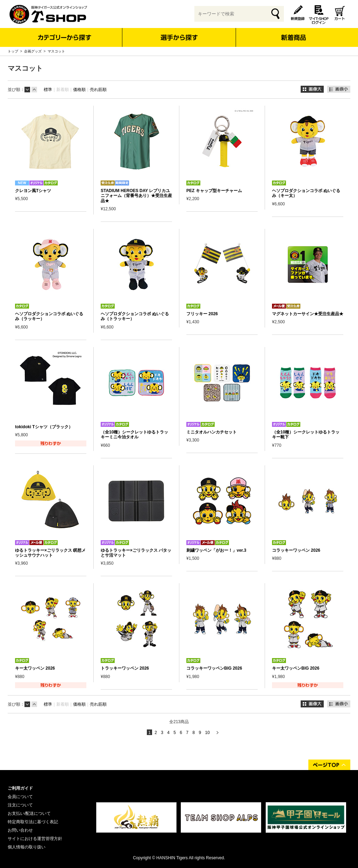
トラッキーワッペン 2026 (125, 668)
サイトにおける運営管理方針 (35, 839)
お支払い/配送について (29, 813)
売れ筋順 (98, 90)
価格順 (79, 90)
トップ (13, 51)
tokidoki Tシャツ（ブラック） (44, 427)
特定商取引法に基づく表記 (33, 822)
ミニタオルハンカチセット (212, 432)
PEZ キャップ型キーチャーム (214, 191)
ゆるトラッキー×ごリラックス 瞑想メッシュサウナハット (50, 553)
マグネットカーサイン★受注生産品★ (308, 314)
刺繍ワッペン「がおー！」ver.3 (216, 550)
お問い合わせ (20, 830)
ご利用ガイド (20, 788)
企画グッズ (33, 51)
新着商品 (293, 33)
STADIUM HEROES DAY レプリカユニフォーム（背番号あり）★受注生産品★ (136, 196)
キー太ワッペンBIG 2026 (296, 668)
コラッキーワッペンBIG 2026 (214, 668)
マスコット (56, 51)
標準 (48, 90)
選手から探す (179, 37)
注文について (20, 805)
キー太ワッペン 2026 (35, 668)
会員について (20, 797)
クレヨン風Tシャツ (33, 191)
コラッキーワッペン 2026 (296, 550)
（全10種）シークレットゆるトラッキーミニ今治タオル (134, 435)
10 (207, 733)
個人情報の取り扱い (27, 847)
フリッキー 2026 (202, 314)
